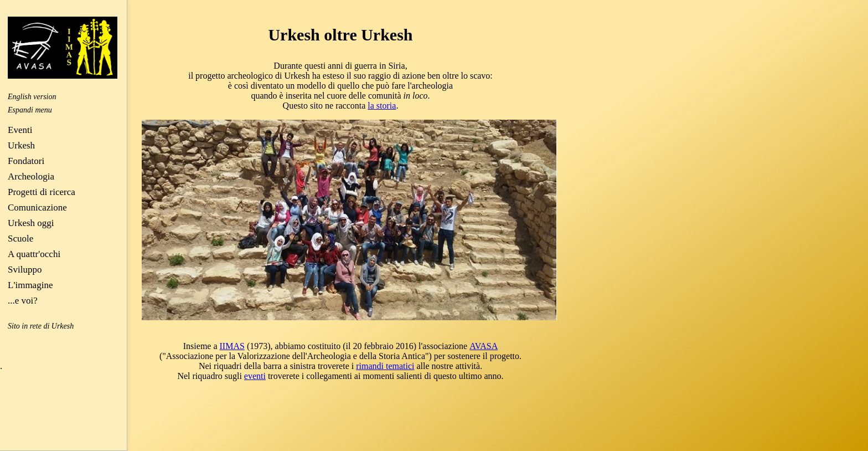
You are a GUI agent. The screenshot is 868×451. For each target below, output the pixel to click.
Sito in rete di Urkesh (41, 326)
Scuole (20, 239)
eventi (255, 376)
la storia (382, 106)
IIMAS (232, 346)
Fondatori (26, 161)
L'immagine (30, 285)
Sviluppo (25, 270)
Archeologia (31, 176)
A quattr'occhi (34, 254)
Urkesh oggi (31, 223)
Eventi (20, 130)
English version (32, 97)
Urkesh (21, 145)
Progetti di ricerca (42, 192)
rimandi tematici (385, 366)
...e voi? (23, 301)
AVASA (484, 346)
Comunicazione (37, 207)
